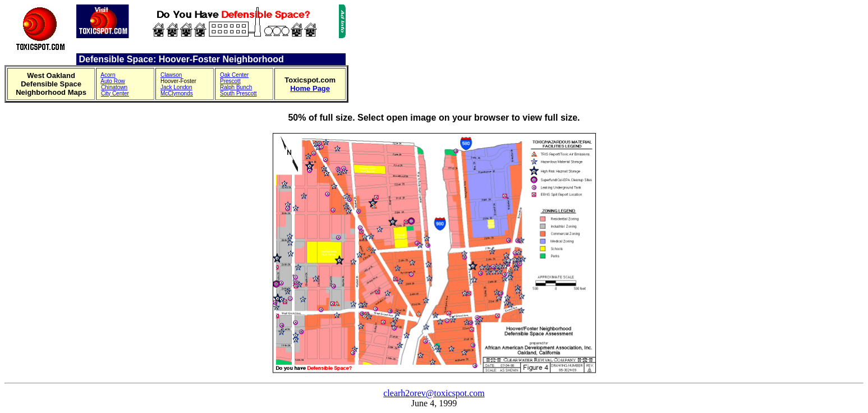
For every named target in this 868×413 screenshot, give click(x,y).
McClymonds (177, 93)
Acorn (108, 75)
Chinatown (114, 87)
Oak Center (234, 75)
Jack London (176, 87)
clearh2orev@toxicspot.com (434, 393)
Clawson (171, 75)
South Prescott (238, 93)
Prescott (230, 81)
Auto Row (112, 81)
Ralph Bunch (236, 87)
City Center (115, 93)
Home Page (310, 88)
